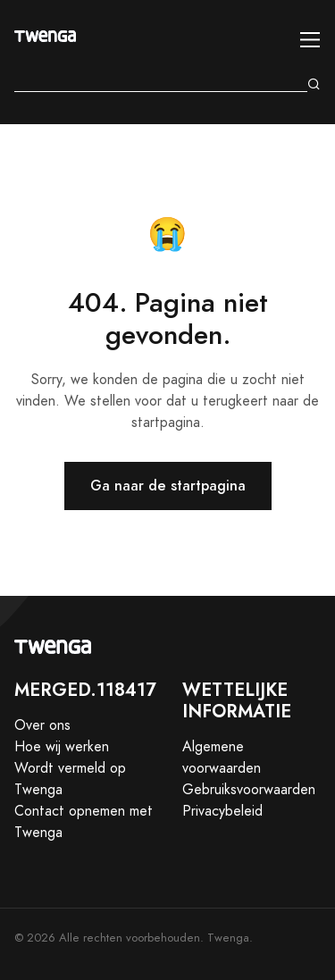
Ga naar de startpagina (168, 486)
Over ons (42, 725)
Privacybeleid (222, 811)
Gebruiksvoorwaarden (249, 790)
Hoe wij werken (62, 747)
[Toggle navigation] (310, 40)
